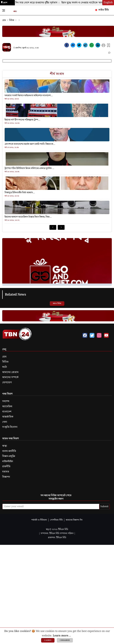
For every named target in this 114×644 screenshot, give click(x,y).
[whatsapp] (92, 46)
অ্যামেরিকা (7, 407)
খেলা (5, 422)
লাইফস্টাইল (8, 461)
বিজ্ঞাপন (6, 477)
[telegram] (85, 46)
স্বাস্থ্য (5, 446)
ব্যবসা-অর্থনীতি (9, 451)
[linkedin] (98, 46)
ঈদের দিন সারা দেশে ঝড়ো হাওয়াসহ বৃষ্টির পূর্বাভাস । (35, 3)
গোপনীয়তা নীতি (56, 520)
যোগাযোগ (7, 383)
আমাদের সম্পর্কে (10, 377)
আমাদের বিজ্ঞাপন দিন (74, 520)
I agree (48, 640)
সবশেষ (6, 401)
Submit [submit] (104, 506)
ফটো (5, 367)
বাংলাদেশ (7, 412)
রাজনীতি (6, 467)
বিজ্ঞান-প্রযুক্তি (9, 456)
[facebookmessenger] (73, 46)
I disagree (65, 640)
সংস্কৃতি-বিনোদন (10, 427)
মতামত (6, 472)
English (108, 3)
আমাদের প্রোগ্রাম (10, 372)
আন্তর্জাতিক (8, 417)
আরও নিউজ (57, 303)
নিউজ (12, 20)
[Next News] (61, 227)
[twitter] (79, 46)
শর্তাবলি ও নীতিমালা (39, 520)
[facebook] (67, 46)
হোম (4, 20)
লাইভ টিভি (102, 10)
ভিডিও (5, 362)
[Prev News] (53, 227)
